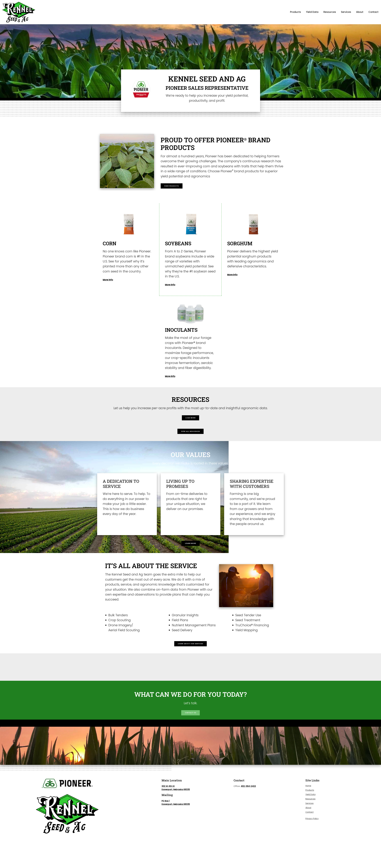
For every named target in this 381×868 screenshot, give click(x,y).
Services (346, 12)
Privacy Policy (312, 837)
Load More (190, 420)
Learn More (191, 552)
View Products (176, 186)
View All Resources (190, 437)
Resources (330, 12)
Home (309, 804)
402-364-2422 (249, 804)
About (360, 12)
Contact (373, 12)
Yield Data (312, 12)
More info (110, 279)
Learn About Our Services (191, 656)
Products (295, 12)
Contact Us (190, 729)
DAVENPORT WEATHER (190, 683)
